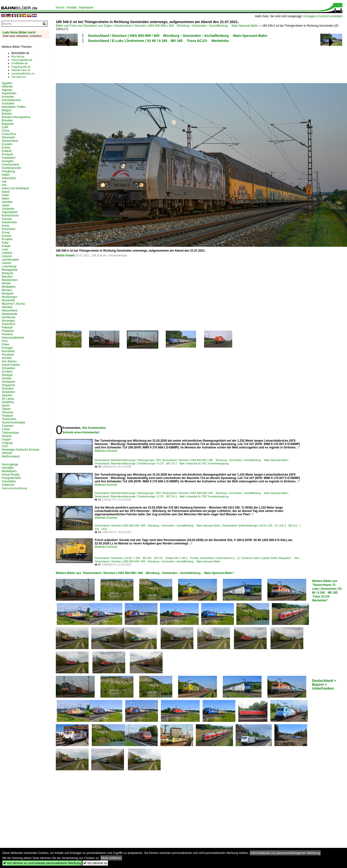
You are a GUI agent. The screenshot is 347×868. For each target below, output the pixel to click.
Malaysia (7, 273)
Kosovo (7, 236)
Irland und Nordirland (15, 188)
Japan (6, 205)
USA (5, 446)
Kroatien (7, 239)
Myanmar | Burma (13, 304)
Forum (60, 8)
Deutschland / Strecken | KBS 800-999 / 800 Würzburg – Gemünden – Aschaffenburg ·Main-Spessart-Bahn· (178, 36)
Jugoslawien (10, 212)
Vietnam (7, 453)
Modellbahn (9, 471)
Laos (5, 249)
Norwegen (8, 321)
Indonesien (9, 178)
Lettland (7, 253)
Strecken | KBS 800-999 (150, 26)
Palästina (8, 331)
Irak (4, 182)
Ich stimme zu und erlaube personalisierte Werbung (42, 863)
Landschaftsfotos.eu (23, 73)
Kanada (7, 219)
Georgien (8, 161)
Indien (6, 175)
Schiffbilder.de (20, 63)
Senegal (7, 375)
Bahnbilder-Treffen (14, 107)
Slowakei (8, 389)
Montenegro (9, 297)
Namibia (7, 307)
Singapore (8, 385)
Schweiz (7, 372)
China (5, 131)
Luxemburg (9, 266)
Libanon (7, 256)
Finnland (7, 154)
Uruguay (7, 443)
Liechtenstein (10, 260)
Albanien (7, 87)
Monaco (7, 290)
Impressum (86, 8)
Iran (4, 185)
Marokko (7, 277)
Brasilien (7, 120)
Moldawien (9, 287)
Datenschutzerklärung (14, 488)
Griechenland (10, 165)
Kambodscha (10, 215)
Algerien (7, 90)
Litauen (6, 263)
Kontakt (72, 8)
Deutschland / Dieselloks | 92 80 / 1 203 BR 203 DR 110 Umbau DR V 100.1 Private (146, 558)
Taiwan (6, 409)
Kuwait (6, 246)
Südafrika (8, 402)
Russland (8, 355)
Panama (7, 334)
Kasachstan (9, 222)
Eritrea (6, 148)
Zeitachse (8, 485)
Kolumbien (9, 229)
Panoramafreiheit (13, 338)
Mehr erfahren (111, 858)
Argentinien (9, 93)
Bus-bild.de (18, 56)
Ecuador (7, 144)
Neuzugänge (10, 464)
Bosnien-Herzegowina (16, 117)
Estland (7, 151)
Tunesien (8, 426)
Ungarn (6, 439)
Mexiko (6, 283)
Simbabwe (8, 382)
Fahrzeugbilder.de (22, 60)
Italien (6, 199)
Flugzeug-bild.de (21, 67)
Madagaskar (10, 270)
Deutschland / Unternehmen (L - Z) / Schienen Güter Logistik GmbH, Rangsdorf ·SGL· (250, 558)
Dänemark (8, 137)
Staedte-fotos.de (21, 70)
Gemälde (8, 468)
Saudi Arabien (11, 365)
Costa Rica (9, 134)
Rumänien (8, 351)
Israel (5, 195)
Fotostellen (9, 481)
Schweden (8, 368)
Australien (8, 104)
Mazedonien (10, 280)
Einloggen (310, 16)
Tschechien (9, 419)
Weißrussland (11, 456)
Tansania (8, 412)
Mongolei (8, 294)
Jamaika (7, 202)
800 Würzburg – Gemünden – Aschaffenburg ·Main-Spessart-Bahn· (214, 26)
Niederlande (10, 314)
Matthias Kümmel (106, 451)
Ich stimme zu (95, 863)
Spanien (7, 395)
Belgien (7, 110)
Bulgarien (8, 124)
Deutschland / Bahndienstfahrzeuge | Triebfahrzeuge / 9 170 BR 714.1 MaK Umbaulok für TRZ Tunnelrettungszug (162, 463)
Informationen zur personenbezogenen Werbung (285, 853)
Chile (5, 127)
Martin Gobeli (65, 255)
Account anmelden (330, 16)
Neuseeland (9, 311)
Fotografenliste (11, 478)
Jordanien (8, 209)
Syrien (6, 406)
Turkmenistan (10, 433)
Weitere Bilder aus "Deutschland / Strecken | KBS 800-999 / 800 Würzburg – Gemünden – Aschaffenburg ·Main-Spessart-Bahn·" (145, 573)
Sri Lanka (8, 399)
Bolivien (7, 114)
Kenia (5, 226)
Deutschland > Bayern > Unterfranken (324, 685)
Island (6, 192)
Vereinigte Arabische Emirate (20, 450)
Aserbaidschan (11, 100)
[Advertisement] (180, 62)
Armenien (8, 97)
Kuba (5, 243)
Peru (5, 341)
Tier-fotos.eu (19, 77)
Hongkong (8, 171)
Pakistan (7, 327)
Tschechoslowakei (13, 422)
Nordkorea (8, 317)
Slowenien (8, 392)
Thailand (7, 416)
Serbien (7, 378)
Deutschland (123, 26)
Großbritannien (11, 168)
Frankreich (9, 158)
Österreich (8, 324)
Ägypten (7, 83)
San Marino (9, 361)
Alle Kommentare (94, 428)
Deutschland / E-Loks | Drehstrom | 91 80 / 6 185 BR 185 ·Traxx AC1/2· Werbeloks (158, 41)
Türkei (6, 429)
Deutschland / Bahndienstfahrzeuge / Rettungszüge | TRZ (128, 460)
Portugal (7, 348)
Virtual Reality (11, 475)
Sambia (7, 358)
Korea (6, 232)
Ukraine (7, 436)
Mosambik (8, 300)
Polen (5, 344)
